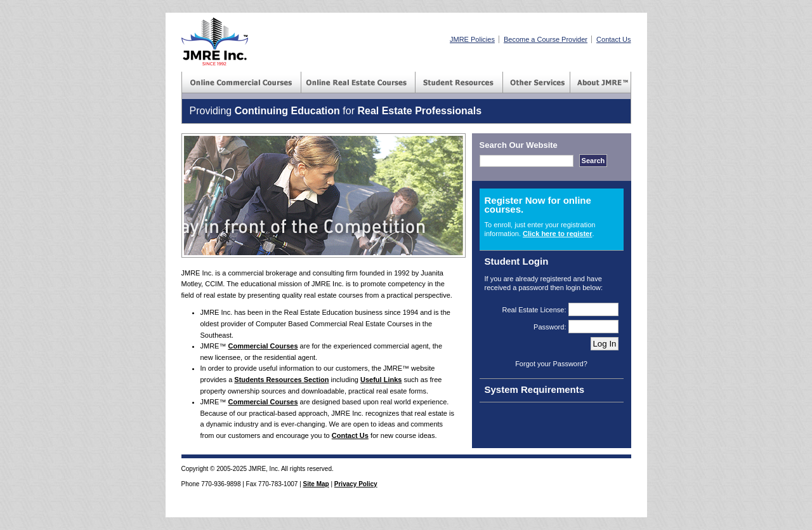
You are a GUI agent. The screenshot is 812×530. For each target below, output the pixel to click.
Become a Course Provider (546, 39)
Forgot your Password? (551, 364)
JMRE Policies (472, 39)
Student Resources (459, 82)
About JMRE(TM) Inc (601, 82)
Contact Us (613, 39)
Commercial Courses (242, 82)
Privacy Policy (356, 484)
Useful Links (381, 380)
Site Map (316, 484)
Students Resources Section (281, 380)
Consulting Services (537, 82)
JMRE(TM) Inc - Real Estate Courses (215, 41)
